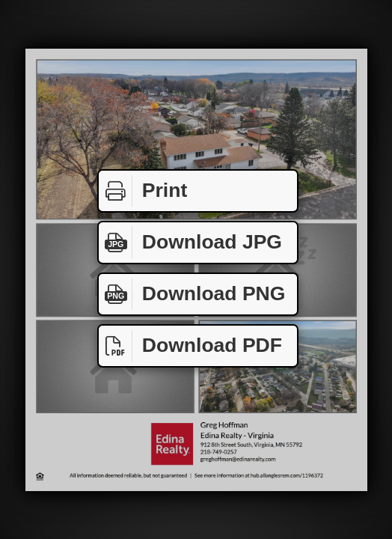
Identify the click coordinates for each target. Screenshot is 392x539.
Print (143, 191)
